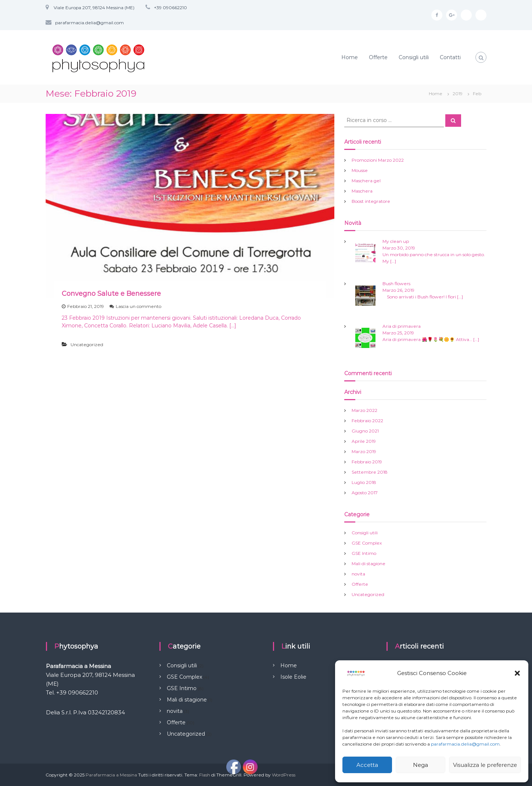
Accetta (367, 765)
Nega (420, 765)
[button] (517, 673)
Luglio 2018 (364, 482)
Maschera (362, 191)
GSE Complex (367, 543)
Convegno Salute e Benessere (111, 294)
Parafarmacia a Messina (111, 775)
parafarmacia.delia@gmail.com (465, 744)
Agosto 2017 (365, 493)
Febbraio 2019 (367, 462)
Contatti (450, 57)
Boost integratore (371, 201)
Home (350, 57)
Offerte (378, 57)
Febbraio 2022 (367, 421)
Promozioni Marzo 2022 (378, 160)
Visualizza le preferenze (485, 765)
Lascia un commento (139, 306)
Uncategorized (87, 344)
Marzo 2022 (364, 410)
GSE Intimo (364, 553)
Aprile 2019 (364, 441)
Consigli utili (414, 57)
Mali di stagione (369, 564)
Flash (205, 775)
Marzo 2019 (364, 451)
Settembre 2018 (370, 472)
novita (358, 574)
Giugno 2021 (365, 431)
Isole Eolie (293, 677)
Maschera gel (366, 181)
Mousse (360, 170)
